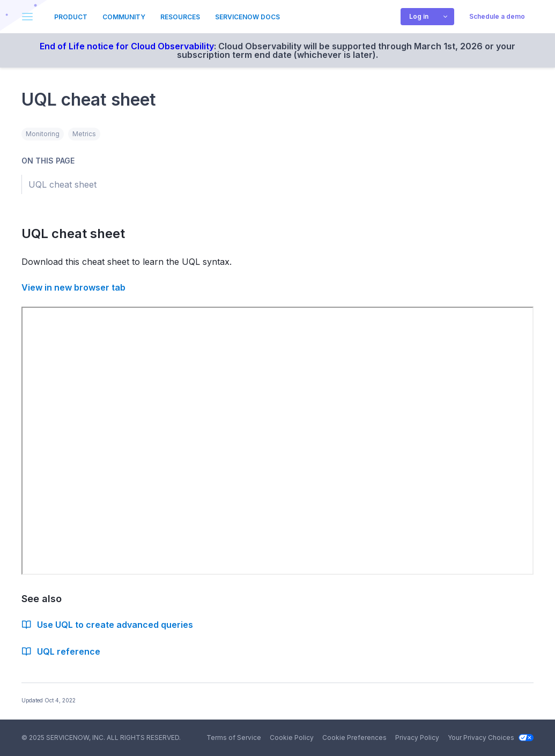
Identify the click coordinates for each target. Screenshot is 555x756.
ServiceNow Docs (247, 17)
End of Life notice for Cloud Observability (127, 46)
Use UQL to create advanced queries (107, 625)
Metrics (84, 134)
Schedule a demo (497, 16)
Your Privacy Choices (491, 738)
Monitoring (43, 134)
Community (124, 17)
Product (71, 17)
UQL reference (61, 651)
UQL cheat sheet (79, 234)
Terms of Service (234, 738)
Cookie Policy (292, 738)
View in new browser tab (73, 287)
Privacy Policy (417, 738)
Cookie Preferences (354, 738)
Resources (180, 17)
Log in (419, 16)
